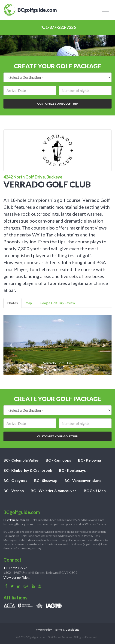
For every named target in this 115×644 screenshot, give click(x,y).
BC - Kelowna (89, 460)
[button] (12, 345)
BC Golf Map (95, 491)
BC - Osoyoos (15, 480)
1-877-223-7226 (59, 27)
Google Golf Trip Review (57, 303)
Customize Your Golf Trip (57, 104)
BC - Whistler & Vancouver (53, 491)
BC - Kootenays (73, 470)
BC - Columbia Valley (21, 460)
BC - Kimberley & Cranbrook (28, 470)
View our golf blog (17, 577)
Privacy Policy (43, 630)
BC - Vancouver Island (83, 480)
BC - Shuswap (46, 480)
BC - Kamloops (58, 460)
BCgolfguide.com (14, 520)
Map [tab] (29, 303)
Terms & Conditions (67, 630)
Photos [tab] (12, 303)
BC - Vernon (14, 491)
